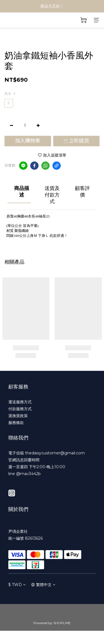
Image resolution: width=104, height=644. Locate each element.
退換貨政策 (18, 416)
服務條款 (16, 423)
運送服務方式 (20, 402)
